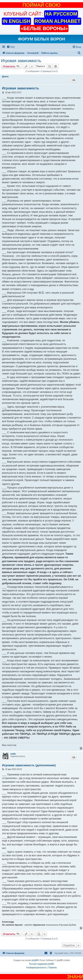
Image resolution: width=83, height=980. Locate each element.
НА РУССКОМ (61, 14)
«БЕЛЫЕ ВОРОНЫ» (44, 28)
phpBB (35, 960)
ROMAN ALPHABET (58, 21)
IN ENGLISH (16, 21)
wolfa (13, 754)
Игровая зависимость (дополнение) (29, 765)
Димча (5, 77)
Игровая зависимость (21, 61)
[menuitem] (11, 47)
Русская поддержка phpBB (41, 964)
